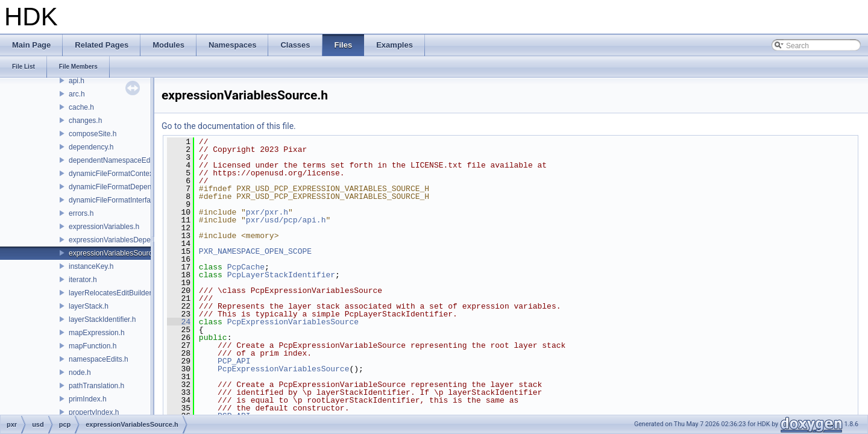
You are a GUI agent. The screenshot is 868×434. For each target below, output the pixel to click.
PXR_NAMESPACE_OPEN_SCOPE (255, 251)
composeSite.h (93, 134)
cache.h (81, 107)
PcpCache (246, 267)
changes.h (85, 121)
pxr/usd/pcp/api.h (286, 220)
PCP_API (234, 361)
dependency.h (91, 147)
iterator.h (83, 280)
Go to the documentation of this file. (229, 126)
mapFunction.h (93, 346)
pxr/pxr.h (267, 212)
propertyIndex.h (94, 412)
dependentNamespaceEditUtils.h (121, 160)
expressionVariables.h (104, 227)
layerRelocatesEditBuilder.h (113, 293)
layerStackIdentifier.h (102, 319)
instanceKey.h (91, 266)
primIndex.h (88, 399)
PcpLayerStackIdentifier (281, 275)
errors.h (81, 213)
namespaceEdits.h (99, 359)
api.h (77, 81)
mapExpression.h (97, 333)
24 (179, 322)
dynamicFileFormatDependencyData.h (131, 187)
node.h (80, 373)
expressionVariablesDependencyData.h (132, 240)
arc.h (77, 94)
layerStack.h (89, 306)
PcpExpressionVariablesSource (293, 322)
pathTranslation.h (96, 386)
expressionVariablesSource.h (115, 253)
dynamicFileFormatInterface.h (117, 200)
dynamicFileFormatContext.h (115, 174)
